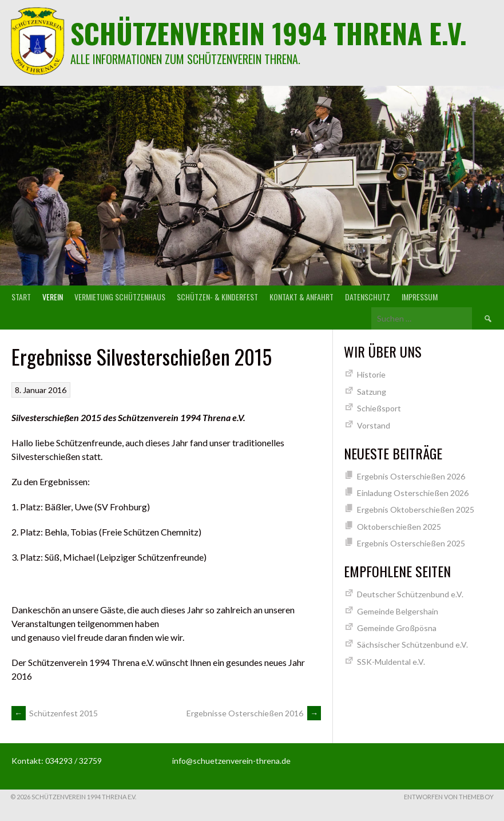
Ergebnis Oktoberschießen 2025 (416, 509)
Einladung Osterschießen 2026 (413, 493)
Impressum (420, 297)
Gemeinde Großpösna (397, 628)
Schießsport (379, 408)
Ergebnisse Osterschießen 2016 (254, 713)
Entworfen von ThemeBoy (449, 797)
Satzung (372, 392)
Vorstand (374, 425)
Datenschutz (368, 297)
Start (21, 297)
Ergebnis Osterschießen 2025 (411, 543)
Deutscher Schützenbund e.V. (410, 594)
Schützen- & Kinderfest (217, 297)
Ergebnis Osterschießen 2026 (411, 476)
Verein (53, 297)
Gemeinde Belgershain (398, 611)
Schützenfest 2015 (55, 713)
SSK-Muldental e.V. (391, 662)
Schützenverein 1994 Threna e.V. (269, 33)
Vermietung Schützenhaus (120, 297)
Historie (371, 374)
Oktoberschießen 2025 (399, 527)
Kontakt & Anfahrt (301, 297)
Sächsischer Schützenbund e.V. (412, 644)
